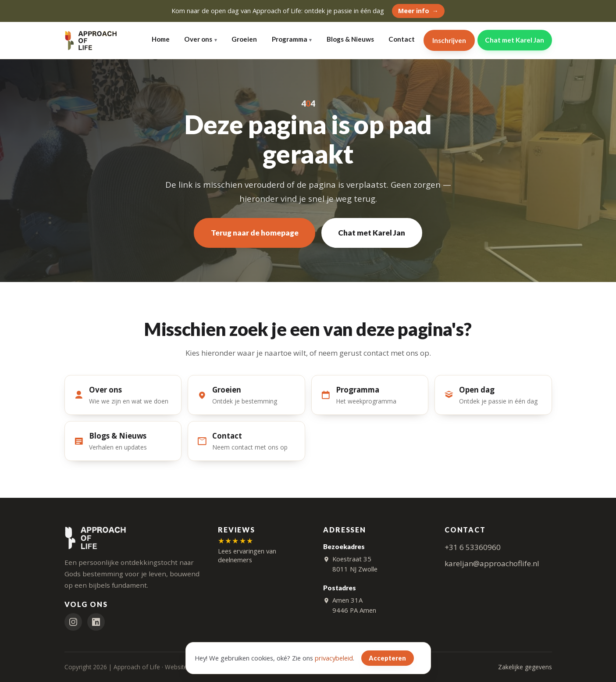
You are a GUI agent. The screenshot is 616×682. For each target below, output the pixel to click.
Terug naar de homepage (255, 233)
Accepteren (387, 658)
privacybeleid (334, 658)
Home (161, 39)
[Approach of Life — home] (91, 40)
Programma (290, 39)
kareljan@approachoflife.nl (492, 564)
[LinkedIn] (96, 622)
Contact (402, 39)
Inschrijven (449, 40)
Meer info (414, 11)
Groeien (244, 39)
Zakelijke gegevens (525, 667)
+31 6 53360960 (473, 547)
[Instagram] (73, 622)
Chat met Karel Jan (515, 40)
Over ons (198, 39)
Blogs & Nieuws (350, 39)
